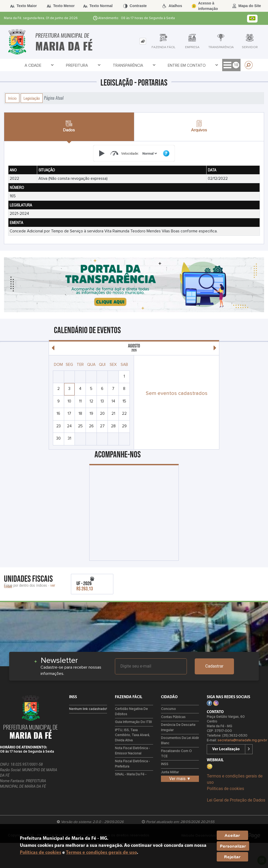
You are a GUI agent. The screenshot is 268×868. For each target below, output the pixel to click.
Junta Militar (170, 772)
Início (12, 98)
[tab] (143, 41)
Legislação (32, 98)
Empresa (189, 65)
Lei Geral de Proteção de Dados (236, 800)
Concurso (168, 709)
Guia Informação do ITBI (133, 722)
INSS (165, 764)
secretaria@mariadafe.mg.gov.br (242, 740)
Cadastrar (214, 666)
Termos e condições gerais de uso (101, 853)
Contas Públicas (173, 717)
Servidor (216, 65)
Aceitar (232, 835)
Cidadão (163, 65)
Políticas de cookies (225, 789)
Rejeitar (232, 857)
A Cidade (18, 65)
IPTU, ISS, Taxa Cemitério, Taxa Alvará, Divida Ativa (132, 735)
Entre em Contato (126, 65)
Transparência (83, 65)
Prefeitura (47, 65)
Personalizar (233, 846)
